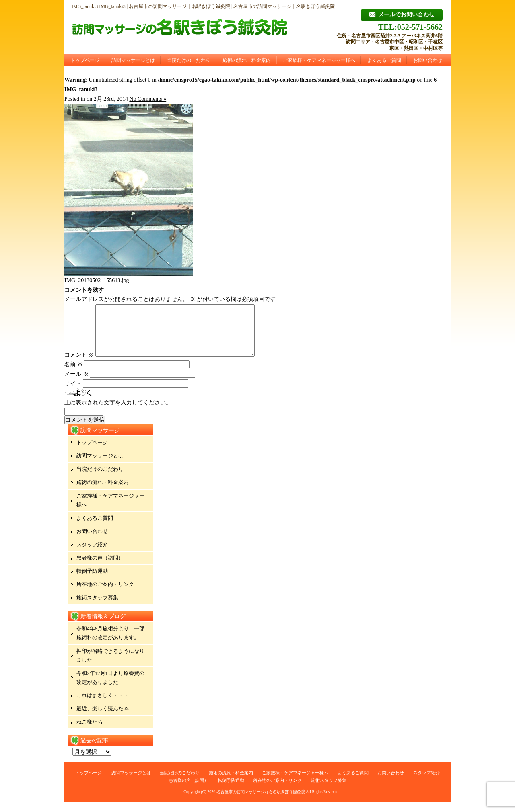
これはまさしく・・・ (103, 705)
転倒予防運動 (92, 581)
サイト (73, 393)
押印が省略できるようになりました (110, 665)
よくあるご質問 (384, 60)
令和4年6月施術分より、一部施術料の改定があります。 (110, 643)
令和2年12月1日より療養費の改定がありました (110, 687)
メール (76, 384)
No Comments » (148, 99)
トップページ (85, 60)
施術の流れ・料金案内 (247, 60)
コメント (79, 364)
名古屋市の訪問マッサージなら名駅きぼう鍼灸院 (261, 801)
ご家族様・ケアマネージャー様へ (319, 60)
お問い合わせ (428, 60)
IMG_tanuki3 (81, 89)
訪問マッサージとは (133, 60)
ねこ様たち (90, 731)
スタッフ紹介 (92, 554)
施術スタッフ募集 (97, 607)
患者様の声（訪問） (100, 567)
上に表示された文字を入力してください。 (118, 412)
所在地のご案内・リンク (105, 594)
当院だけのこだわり (189, 60)
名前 (74, 374)
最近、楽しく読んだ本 (103, 718)
